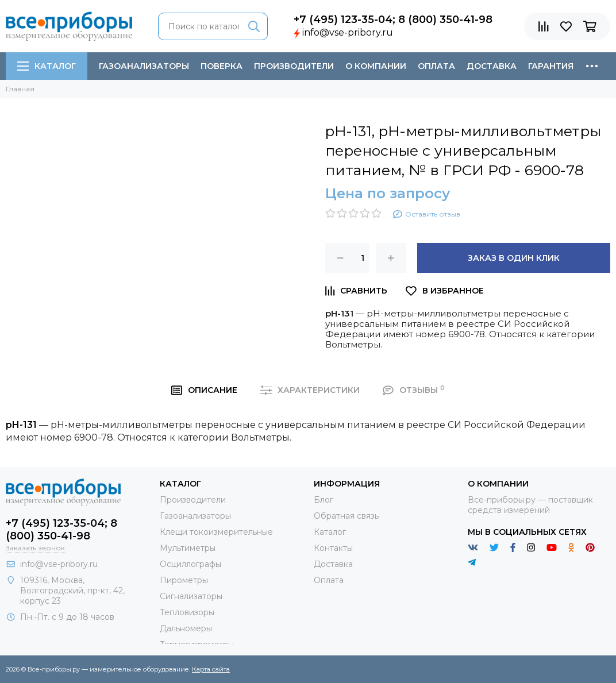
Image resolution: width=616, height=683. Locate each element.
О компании (376, 66)
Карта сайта (211, 669)
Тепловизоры (187, 612)
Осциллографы (190, 564)
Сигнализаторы (191, 596)
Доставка (492, 66)
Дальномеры (186, 628)
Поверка (222, 66)
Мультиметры (188, 548)
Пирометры (184, 580)
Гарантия (551, 66)
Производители (294, 66)
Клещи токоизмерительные (216, 532)
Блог (324, 500)
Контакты (333, 548)
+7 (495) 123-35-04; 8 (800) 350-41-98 (393, 20)
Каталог (47, 66)
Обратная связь (346, 516)
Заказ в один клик (514, 258)
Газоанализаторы (144, 66)
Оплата (436, 66)
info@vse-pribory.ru (348, 32)
